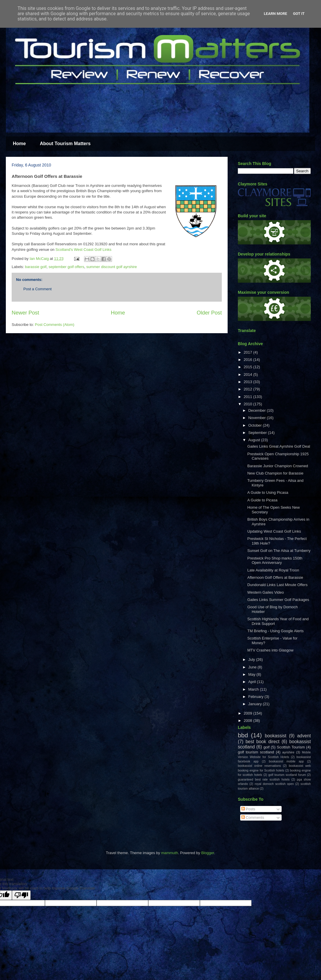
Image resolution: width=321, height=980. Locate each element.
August (255, 440)
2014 (248, 375)
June (253, 667)
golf (267, 747)
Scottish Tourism (291, 747)
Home (19, 144)
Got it (299, 14)
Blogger (207, 853)
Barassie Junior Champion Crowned (278, 466)
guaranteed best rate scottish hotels (264, 780)
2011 (248, 397)
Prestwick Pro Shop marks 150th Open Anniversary (275, 561)
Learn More (275, 14)
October (256, 425)
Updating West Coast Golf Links (274, 531)
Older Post (209, 313)
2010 (248, 404)
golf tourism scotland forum (287, 775)
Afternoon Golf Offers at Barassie (275, 577)
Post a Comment (37, 289)
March (254, 689)
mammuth (170, 853)
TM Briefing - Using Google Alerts (275, 631)
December (258, 410)
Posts (248, 809)
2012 (248, 389)
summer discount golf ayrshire (112, 267)
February (257, 697)
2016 (248, 360)
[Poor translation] (21, 895)
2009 (248, 713)
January (256, 704)
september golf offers (67, 267)
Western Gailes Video (265, 592)
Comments (253, 817)
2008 (248, 721)
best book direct (262, 742)
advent (304, 736)
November (258, 418)
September (258, 433)
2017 (248, 352)
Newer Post (25, 313)
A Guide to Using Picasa (268, 492)
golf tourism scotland (256, 752)
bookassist (276, 736)
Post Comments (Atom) (55, 325)
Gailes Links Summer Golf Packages (278, 600)
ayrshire (288, 752)
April (253, 682)
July (252, 660)
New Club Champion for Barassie (275, 473)
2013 (248, 382)
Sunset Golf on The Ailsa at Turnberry (279, 551)
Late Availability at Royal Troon (273, 570)
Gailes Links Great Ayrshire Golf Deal (279, 446)
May (252, 674)
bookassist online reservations (259, 766)
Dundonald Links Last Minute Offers (277, 585)
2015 (248, 367)
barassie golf (36, 267)
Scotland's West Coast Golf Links (83, 250)
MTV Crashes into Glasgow (270, 650)
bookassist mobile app (286, 761)
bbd (243, 735)
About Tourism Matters (65, 144)
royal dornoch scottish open (274, 784)
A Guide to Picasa (262, 500)
